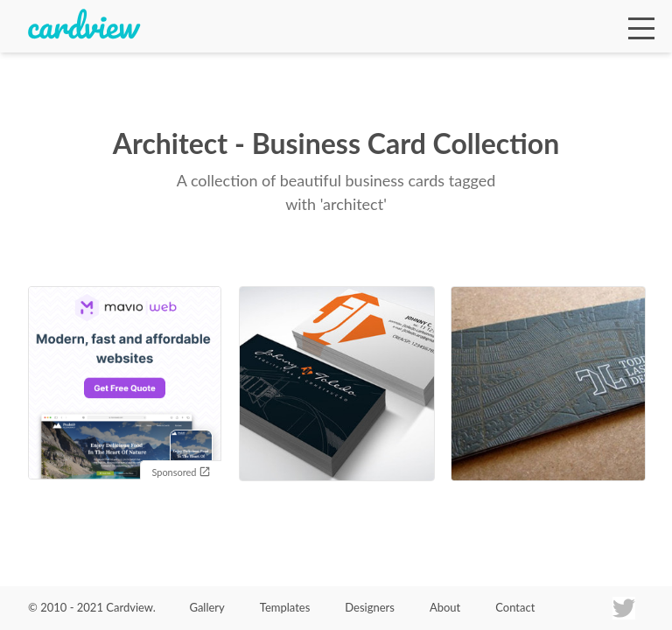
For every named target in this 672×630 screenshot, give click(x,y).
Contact (515, 607)
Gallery (206, 607)
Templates (285, 607)
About (445, 607)
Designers (370, 607)
